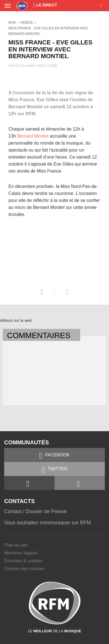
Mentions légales (21, 553)
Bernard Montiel (33, 136)
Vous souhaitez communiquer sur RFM (48, 523)
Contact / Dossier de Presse (35, 511)
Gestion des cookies (24, 569)
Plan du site (16, 545)
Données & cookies (23, 561)
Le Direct (45, 5)
